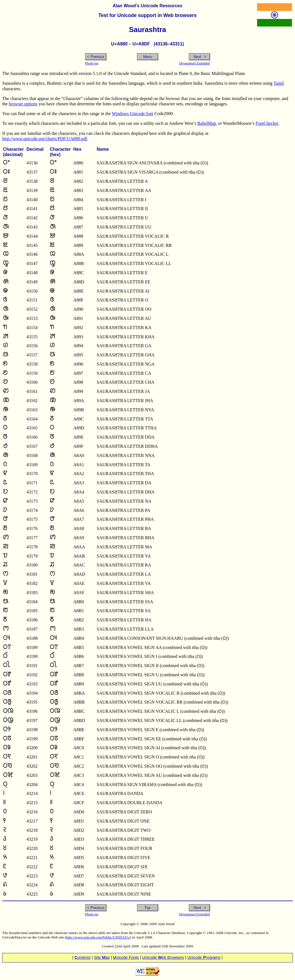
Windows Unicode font (133, 114)
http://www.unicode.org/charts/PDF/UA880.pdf (45, 139)
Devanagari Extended (195, 63)
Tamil (279, 83)
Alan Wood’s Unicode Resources (148, 6)
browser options (23, 104)
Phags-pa (92, 63)
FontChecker (267, 123)
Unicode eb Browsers (163, 957)
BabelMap (207, 123)
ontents (83, 957)
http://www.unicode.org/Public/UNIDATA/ (98, 937)
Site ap (102, 957)
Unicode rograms (204, 957)
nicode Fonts (126, 957)
